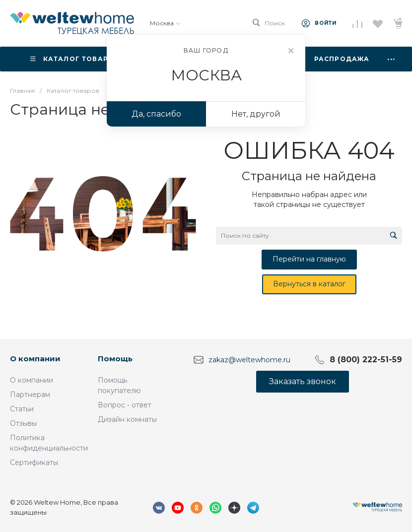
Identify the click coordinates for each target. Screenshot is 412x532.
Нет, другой (256, 114)
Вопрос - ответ (125, 405)
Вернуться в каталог (309, 284)
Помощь (115, 359)
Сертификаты (34, 463)
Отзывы (23, 423)
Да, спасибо (156, 114)
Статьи (22, 409)
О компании (35, 359)
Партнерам (30, 395)
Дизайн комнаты (127, 419)
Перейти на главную (309, 259)
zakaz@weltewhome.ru (249, 360)
